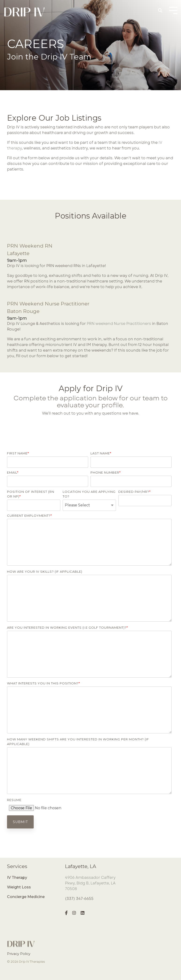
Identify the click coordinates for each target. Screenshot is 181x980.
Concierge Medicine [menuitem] (26, 897)
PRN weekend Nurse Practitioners (119, 324)
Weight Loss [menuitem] (19, 887)
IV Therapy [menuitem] (17, 878)
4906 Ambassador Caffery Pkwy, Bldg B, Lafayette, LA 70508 (90, 883)
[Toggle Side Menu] (173, 10)
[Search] (160, 11)
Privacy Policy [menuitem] (19, 954)
